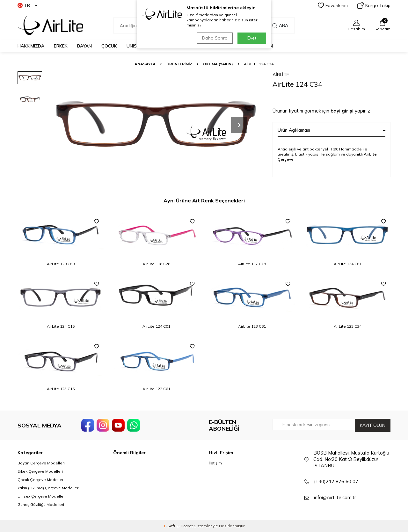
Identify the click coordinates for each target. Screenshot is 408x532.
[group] (156, 125)
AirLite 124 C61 (348, 264)
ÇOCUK (109, 46)
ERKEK (61, 46)
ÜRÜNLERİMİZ (179, 64)
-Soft (170, 526)
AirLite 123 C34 (348, 326)
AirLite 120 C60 (61, 264)
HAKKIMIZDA (31, 46)
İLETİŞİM (264, 46)
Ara (280, 26)
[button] (239, 125)
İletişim (215, 463)
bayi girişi (342, 111)
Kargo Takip (374, 5)
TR (27, 5)
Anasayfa (145, 64)
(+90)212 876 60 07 (336, 481)
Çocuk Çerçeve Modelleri (41, 480)
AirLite (281, 75)
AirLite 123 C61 (252, 326)
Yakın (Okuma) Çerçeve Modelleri (48, 488)
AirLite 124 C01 (156, 326)
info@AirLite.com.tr (335, 497)
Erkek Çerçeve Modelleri (40, 471)
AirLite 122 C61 (156, 389)
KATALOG (235, 46)
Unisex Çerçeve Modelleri (42, 496)
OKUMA (160, 46)
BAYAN (84, 46)
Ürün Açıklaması (331, 130)
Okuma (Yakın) (218, 64)
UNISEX (134, 46)
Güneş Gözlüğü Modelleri (41, 504)
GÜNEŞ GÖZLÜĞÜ (196, 46)
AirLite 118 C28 (156, 264)
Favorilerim (333, 5)
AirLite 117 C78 (252, 264)
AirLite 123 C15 (61, 389)
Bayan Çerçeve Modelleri (41, 463)
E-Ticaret (185, 526)
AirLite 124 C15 (61, 326)
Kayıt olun (373, 425)
